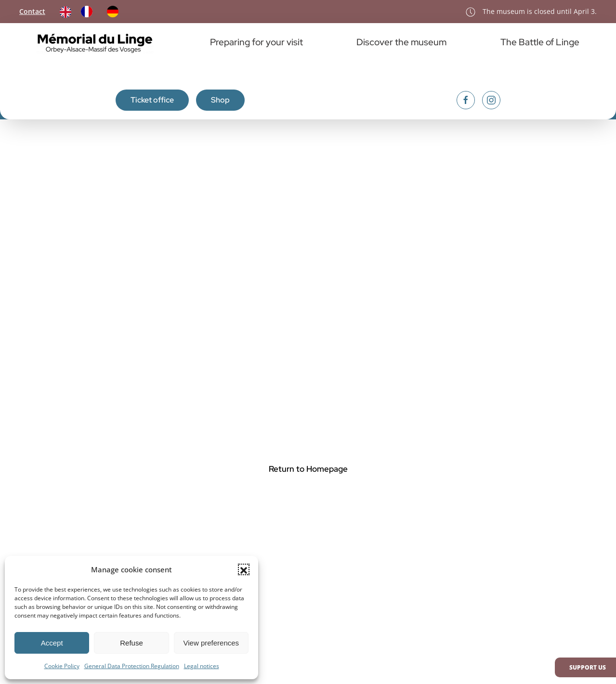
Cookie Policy (62, 666)
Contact (32, 11)
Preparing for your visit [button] (256, 42)
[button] (244, 569)
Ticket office (152, 100)
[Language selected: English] (94, 12)
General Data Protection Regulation (132, 666)
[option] (89, 12)
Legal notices (202, 666)
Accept (52, 643)
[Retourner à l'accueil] (96, 42)
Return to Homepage (308, 469)
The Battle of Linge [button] (540, 42)
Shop (220, 100)
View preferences (211, 643)
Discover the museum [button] (401, 42)
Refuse (131, 643)
